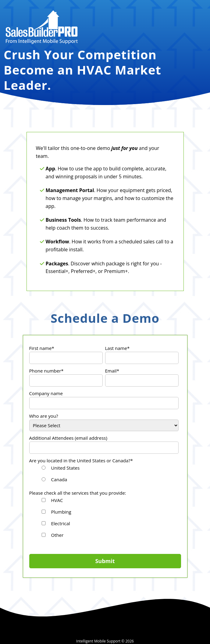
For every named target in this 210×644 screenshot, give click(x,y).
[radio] (109, 468)
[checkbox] (104, 474)
